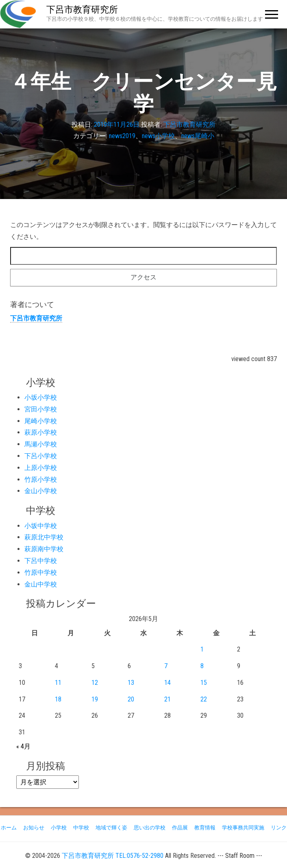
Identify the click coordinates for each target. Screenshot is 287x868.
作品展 (180, 828)
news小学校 (158, 136)
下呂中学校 (41, 561)
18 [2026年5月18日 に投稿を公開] (58, 699)
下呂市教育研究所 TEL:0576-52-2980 (113, 856)
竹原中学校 (41, 573)
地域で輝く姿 (111, 828)
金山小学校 (41, 491)
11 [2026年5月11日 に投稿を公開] (58, 683)
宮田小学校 (41, 409)
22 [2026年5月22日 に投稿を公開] (204, 699)
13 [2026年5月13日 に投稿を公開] (131, 683)
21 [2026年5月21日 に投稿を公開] (167, 699)
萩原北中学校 (44, 537)
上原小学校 (41, 468)
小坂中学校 (41, 526)
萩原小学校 (41, 432)
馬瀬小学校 (41, 444)
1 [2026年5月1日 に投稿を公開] (202, 649)
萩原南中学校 (44, 549)
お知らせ (34, 828)
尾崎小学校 (41, 421)
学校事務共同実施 (243, 828)
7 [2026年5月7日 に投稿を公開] (166, 666)
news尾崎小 (198, 136)
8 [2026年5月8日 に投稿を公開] (202, 666)
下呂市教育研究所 (82, 10)
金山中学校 (41, 584)
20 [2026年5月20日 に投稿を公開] (131, 699)
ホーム (9, 828)
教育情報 (205, 828)
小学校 (59, 828)
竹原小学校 (41, 479)
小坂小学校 (41, 397)
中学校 (81, 828)
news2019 (122, 136)
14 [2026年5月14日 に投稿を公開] (167, 683)
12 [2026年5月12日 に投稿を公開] (95, 683)
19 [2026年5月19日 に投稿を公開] (95, 699)
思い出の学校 (150, 828)
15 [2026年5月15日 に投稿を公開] (204, 683)
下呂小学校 (41, 456)
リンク (279, 828)
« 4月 (23, 746)
